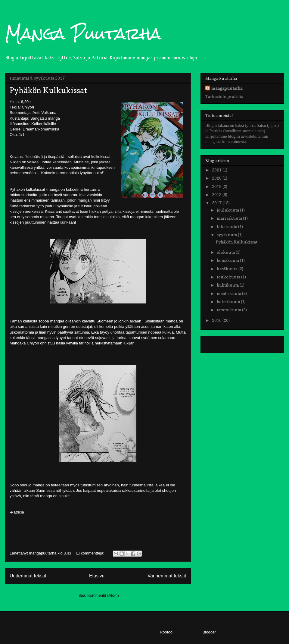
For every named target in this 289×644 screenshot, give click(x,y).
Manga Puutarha (83, 34)
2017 (217, 203)
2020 (217, 178)
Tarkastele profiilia (224, 96)
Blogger (209, 632)
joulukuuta (228, 210)
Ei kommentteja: (91, 553)
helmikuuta (229, 302)
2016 (217, 320)
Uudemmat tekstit (28, 576)
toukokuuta (229, 277)
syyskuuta (227, 235)
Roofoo (166, 632)
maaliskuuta (229, 293)
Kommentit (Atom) (103, 595)
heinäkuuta (228, 260)
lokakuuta (227, 226)
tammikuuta (229, 310)
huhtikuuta (228, 285)
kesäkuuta (228, 269)
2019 (217, 186)
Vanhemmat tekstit (167, 576)
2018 (217, 195)
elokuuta (226, 252)
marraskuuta (230, 218)
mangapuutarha (227, 88)
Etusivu (97, 576)
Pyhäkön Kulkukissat (48, 90)
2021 (217, 170)
